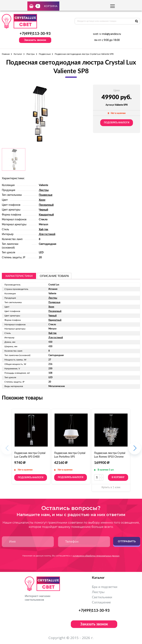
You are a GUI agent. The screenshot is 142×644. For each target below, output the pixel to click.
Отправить (127, 541)
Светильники (102, 597)
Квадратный (46, 215)
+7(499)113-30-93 (35, 34)
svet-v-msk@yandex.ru (107, 34)
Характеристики (19, 276)
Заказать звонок (35, 40)
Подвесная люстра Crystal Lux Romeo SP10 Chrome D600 (110, 457)
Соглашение (101, 603)
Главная (6, 54)
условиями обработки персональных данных (96, 556)
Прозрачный (46, 205)
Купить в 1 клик (111, 487)
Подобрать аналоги (117, 123)
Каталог (18, 54)
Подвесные (45, 54)
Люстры (31, 54)
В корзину (118, 477)
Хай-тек (44, 230)
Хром (42, 200)
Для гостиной (47, 234)
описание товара (54, 276)
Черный (43, 210)
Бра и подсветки (105, 587)
